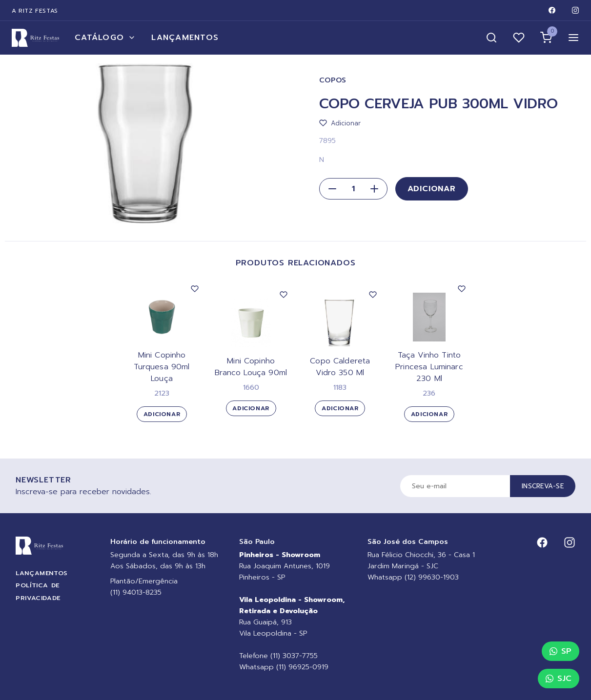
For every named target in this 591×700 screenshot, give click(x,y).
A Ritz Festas (35, 11)
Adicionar (432, 189)
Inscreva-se (543, 486)
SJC (559, 679)
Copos (333, 80)
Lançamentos (185, 38)
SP (560, 651)
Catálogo (105, 38)
